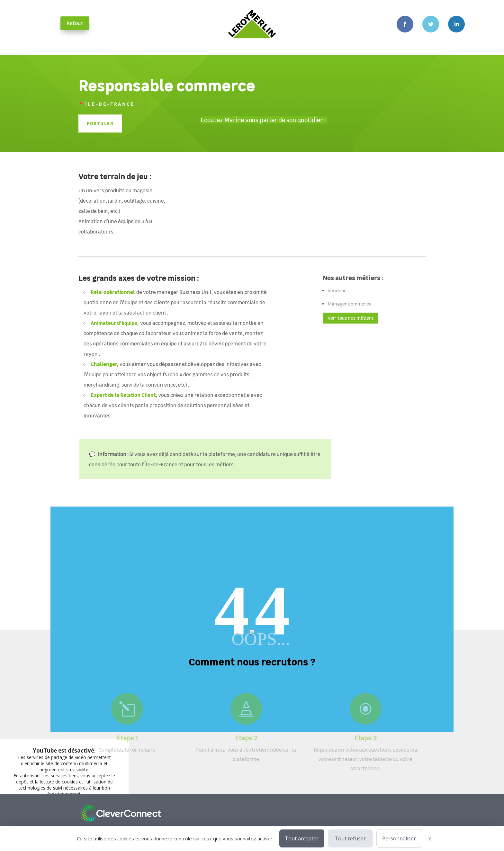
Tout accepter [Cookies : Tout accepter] (302, 838)
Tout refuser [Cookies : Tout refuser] (350, 838)
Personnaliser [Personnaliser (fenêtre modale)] (399, 838)
